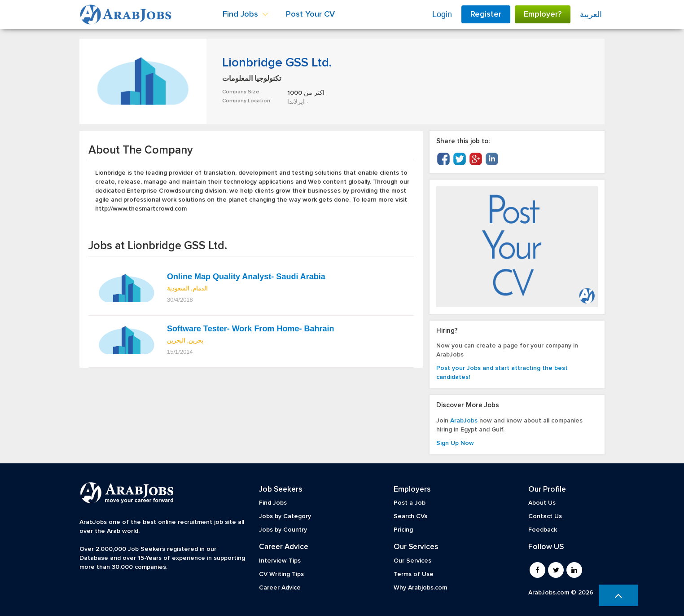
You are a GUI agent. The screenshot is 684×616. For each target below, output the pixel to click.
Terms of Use (414, 574)
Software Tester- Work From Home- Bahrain (250, 329)
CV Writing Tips (281, 574)
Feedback (543, 530)
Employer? (543, 14)
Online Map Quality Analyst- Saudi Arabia (246, 277)
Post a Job (410, 503)
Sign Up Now (455, 443)
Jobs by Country (283, 530)
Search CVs (410, 516)
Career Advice (280, 588)
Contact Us (545, 516)
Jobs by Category (285, 516)
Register (486, 14)
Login (442, 14)
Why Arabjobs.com (420, 588)
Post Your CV (310, 14)
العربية (591, 14)
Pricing (403, 530)
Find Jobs (273, 503)
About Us (542, 503)
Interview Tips (280, 561)
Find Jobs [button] (245, 14)
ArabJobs (464, 421)
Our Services (412, 561)
